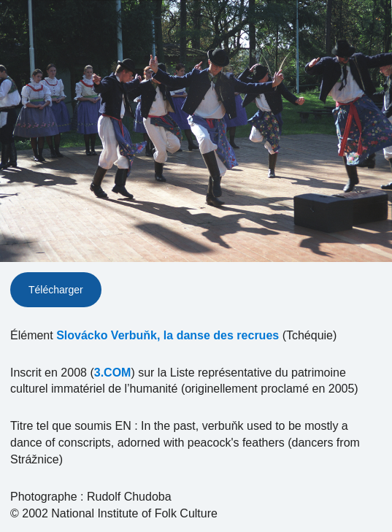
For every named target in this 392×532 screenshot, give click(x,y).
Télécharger (56, 290)
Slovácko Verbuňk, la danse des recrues (168, 335)
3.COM (113, 373)
